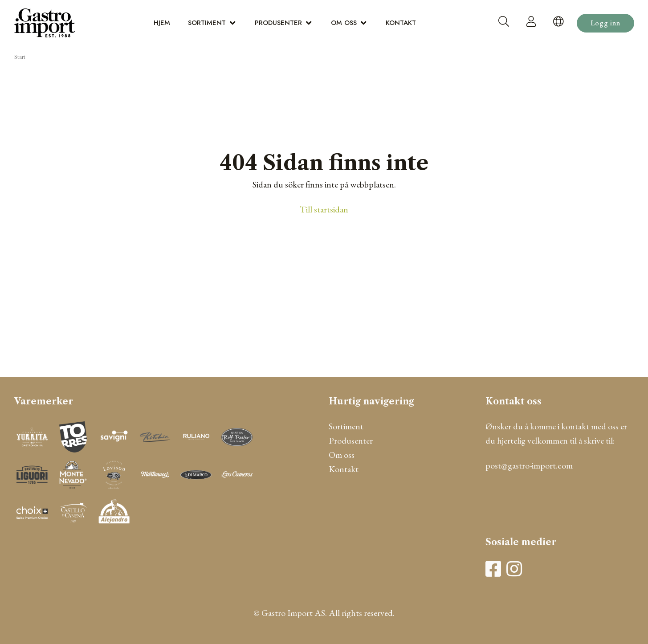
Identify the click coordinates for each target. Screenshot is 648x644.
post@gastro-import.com (529, 465)
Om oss (344, 23)
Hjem (162, 23)
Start (20, 57)
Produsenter (278, 23)
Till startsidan (324, 209)
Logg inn (605, 23)
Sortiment (207, 23)
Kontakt (401, 23)
